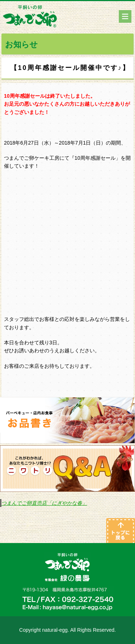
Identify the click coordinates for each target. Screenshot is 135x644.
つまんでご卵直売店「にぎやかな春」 (44, 503)
